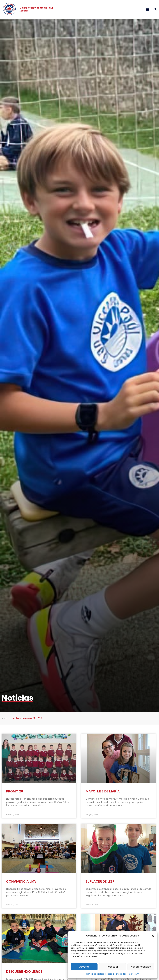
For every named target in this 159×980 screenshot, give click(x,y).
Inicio (5, 718)
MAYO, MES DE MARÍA (103, 791)
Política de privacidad (116, 974)
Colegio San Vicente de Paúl (36, 9)
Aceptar (84, 967)
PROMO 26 (15, 791)
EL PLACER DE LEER (100, 881)
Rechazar (112, 967)
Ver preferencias (141, 967)
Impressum (134, 974)
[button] (153, 936)
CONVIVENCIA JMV (21, 881)
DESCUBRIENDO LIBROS (24, 972)
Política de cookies (95, 974)
